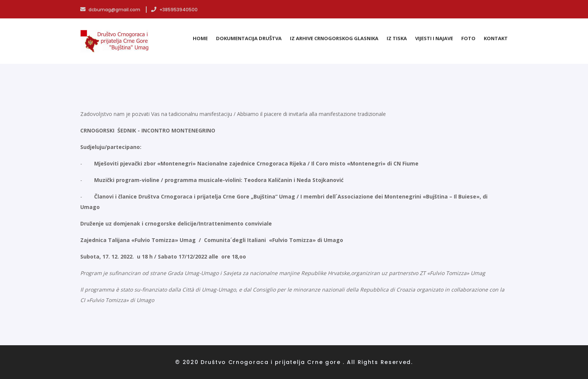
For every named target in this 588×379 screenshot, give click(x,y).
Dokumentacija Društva (249, 38)
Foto (468, 38)
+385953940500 (174, 10)
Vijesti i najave (434, 38)
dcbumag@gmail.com (111, 10)
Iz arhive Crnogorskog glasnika (334, 38)
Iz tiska (397, 38)
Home (200, 38)
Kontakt (496, 38)
